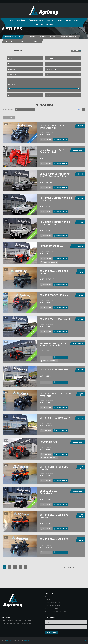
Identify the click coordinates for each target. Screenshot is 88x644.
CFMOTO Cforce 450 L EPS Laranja (54, 516)
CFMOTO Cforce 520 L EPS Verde (54, 272)
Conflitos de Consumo (53, 603)
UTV (36, 41)
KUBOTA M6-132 (48, 442)
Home (11, 20)
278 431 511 (34, 2)
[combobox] (25, 58)
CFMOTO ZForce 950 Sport (54, 370)
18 (82, 567)
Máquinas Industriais (54, 20)
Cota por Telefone (60, 139)
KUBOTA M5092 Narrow (53, 246)
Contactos (39, 24)
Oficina (76, 20)
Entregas (50, 24)
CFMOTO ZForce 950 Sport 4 (55, 319)
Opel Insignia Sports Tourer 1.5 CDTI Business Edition (55, 175)
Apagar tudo (76, 51)
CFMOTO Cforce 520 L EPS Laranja (54, 468)
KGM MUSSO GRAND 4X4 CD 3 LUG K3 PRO (56, 199)
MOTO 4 (9, 41)
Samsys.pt (27, 640)
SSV (22, 41)
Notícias (82, 2)
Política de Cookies (52, 608)
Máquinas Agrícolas (35, 20)
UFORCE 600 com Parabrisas (49, 492)
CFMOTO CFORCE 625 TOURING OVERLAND (56, 395)
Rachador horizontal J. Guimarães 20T (52, 151)
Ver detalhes (46, 139)
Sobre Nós (50, 597)
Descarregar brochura (49, 262)
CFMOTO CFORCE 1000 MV (54, 295)
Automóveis (20, 20)
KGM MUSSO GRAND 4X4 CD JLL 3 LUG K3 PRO (55, 223)
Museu (75, 2)
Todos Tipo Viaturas (13, 37)
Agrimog (68, 20)
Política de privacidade (53, 605)
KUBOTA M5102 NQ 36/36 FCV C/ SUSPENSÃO (53, 344)
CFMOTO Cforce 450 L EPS (54, 539)
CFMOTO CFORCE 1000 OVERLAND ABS (52, 127)
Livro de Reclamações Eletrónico (56, 611)
